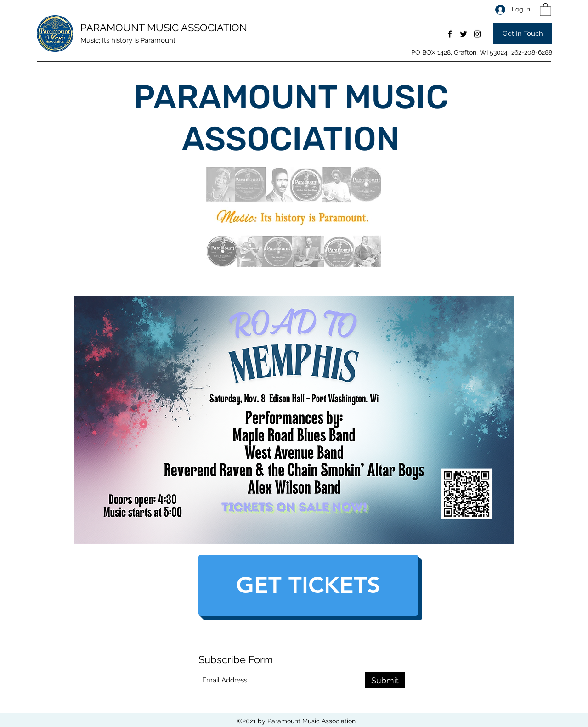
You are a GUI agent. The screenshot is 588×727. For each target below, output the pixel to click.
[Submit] (385, 680)
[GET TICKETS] (308, 585)
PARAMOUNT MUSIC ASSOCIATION (164, 28)
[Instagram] (477, 34)
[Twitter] (464, 34)
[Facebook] (450, 34)
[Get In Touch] (523, 34)
